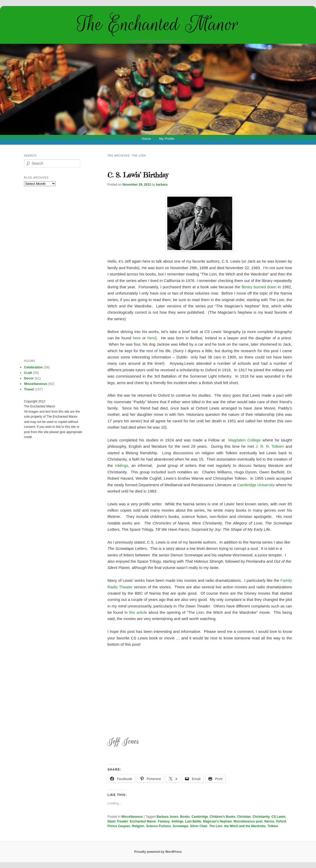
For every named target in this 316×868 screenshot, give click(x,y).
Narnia (269, 821)
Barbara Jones (167, 817)
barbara (162, 185)
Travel (29, 389)
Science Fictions (159, 826)
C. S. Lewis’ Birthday (138, 175)
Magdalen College (245, 440)
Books (185, 817)
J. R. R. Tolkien (270, 446)
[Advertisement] (200, 691)
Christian (244, 817)
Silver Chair (199, 826)
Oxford (281, 821)
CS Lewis (278, 817)
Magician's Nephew (217, 821)
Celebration (34, 367)
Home (146, 139)
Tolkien (273, 826)
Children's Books (223, 817)
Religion (138, 826)
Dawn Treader (118, 821)
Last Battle (193, 821)
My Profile (167, 139)
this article (138, 612)
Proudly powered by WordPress (158, 852)
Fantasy (164, 821)
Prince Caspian (119, 826)
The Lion (216, 826)
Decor (29, 378)
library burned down (259, 287)
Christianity (261, 817)
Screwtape (180, 826)
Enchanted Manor (143, 821)
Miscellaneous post (248, 821)
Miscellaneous (132, 817)
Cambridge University (256, 485)
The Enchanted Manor (158, 24)
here (137, 338)
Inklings (122, 465)
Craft (28, 373)
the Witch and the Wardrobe (245, 826)
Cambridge (200, 817)
